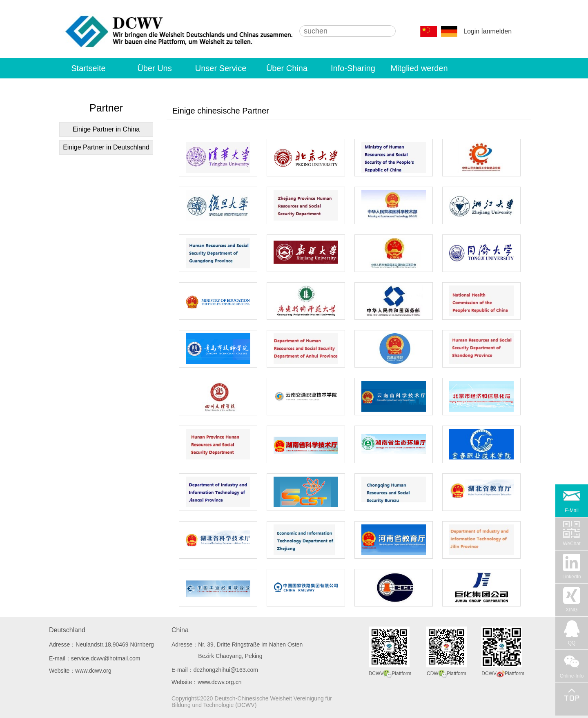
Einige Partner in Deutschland (106, 147)
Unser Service (221, 68)
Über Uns (154, 68)
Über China (287, 68)
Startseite (88, 68)
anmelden (497, 31)
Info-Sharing (353, 68)
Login (471, 31)
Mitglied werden (419, 68)
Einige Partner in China (106, 129)
